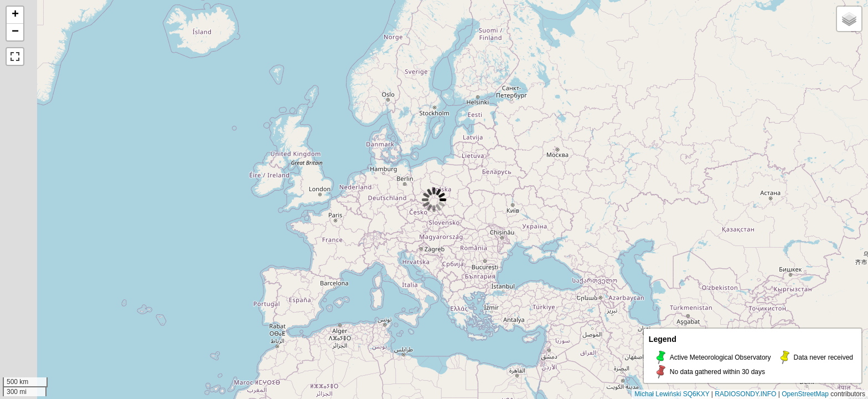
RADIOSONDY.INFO (745, 394)
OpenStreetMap (805, 394)
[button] (15, 15)
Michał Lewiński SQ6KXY (672, 394)
